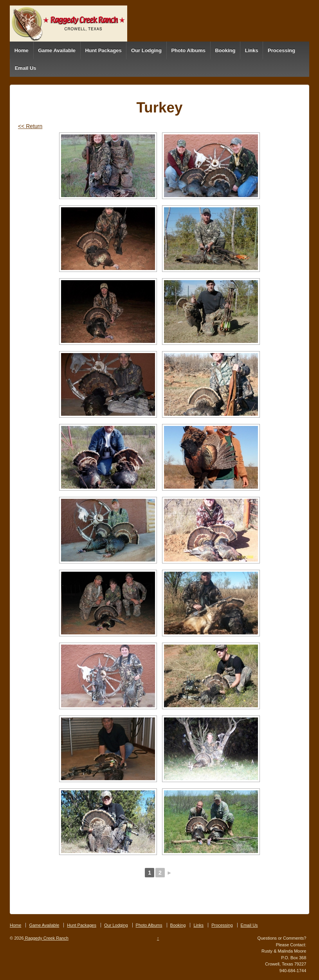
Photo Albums (188, 50)
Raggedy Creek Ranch (46, 938)
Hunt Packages (103, 50)
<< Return (30, 126)
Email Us (26, 68)
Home (22, 50)
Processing (281, 50)
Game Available (57, 50)
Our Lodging (146, 50)
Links (252, 50)
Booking (225, 50)
